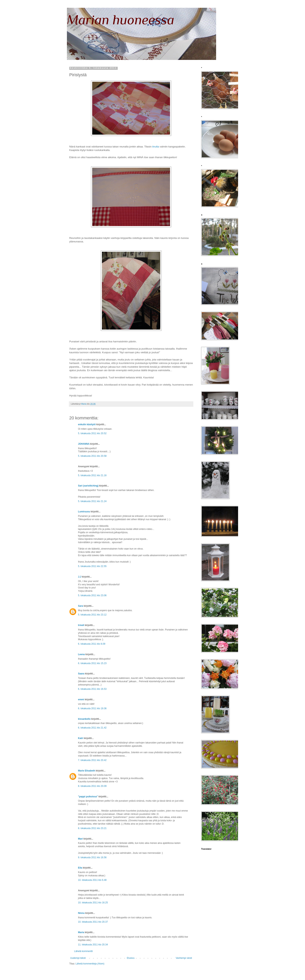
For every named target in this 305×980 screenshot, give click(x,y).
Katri (81, 738)
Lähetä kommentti (83, 951)
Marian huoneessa (121, 20)
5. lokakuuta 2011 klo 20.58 (92, 456)
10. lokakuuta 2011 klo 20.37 (93, 922)
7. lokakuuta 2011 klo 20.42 (92, 760)
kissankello (84, 719)
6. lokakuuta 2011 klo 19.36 (92, 708)
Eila (80, 868)
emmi (81, 699)
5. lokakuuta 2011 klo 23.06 (92, 595)
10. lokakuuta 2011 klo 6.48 (92, 880)
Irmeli (81, 625)
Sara (81, 606)
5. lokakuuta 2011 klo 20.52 (92, 433)
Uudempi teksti (78, 958)
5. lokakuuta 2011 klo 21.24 (92, 501)
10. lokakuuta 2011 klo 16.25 (93, 903)
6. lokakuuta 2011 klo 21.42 (92, 728)
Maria (81, 932)
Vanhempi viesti (184, 958)
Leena (81, 654)
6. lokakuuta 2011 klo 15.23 (92, 663)
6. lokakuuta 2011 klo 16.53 (92, 689)
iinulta (156, 147)
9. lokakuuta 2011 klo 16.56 (92, 857)
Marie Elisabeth (87, 771)
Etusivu (131, 958)
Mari (80, 839)
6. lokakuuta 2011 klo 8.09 (92, 644)
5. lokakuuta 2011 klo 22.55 (92, 566)
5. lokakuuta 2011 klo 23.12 (92, 615)
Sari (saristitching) (88, 486)
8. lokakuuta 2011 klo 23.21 (92, 828)
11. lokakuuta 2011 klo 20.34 (93, 945)
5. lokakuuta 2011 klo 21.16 (92, 475)
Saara (81, 674)
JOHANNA (84, 444)
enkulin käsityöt (87, 424)
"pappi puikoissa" (88, 797)
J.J (80, 577)
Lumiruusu (84, 512)
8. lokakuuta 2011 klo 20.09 (92, 786)
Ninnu (81, 913)
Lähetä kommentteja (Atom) (90, 964)
